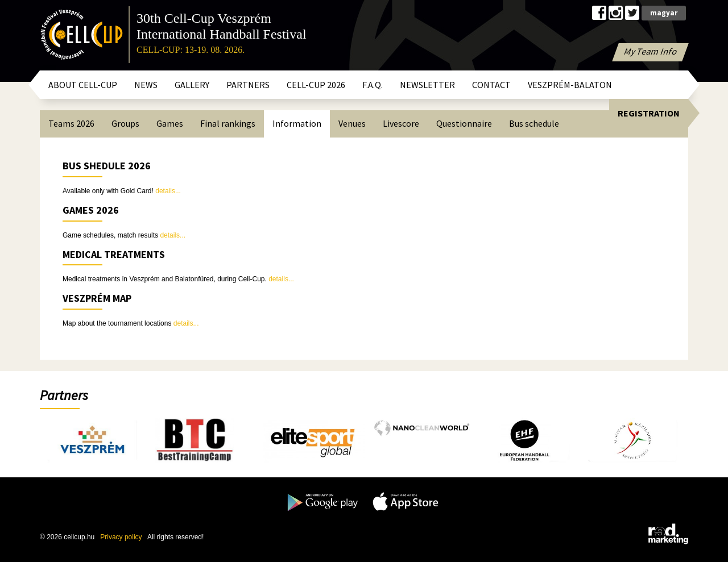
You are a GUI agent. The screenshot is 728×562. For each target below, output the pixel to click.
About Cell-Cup (83, 85)
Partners (248, 85)
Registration (649, 113)
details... (168, 191)
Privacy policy (121, 537)
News (146, 85)
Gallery (192, 85)
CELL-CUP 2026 (316, 85)
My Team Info (651, 51)
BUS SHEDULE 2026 (107, 166)
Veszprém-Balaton (570, 85)
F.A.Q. (373, 85)
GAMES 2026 (91, 210)
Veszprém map (97, 298)
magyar (664, 13)
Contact (491, 85)
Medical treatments (114, 254)
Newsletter (427, 85)
